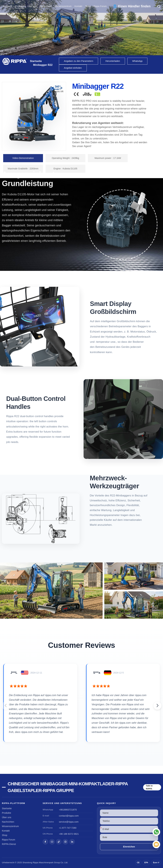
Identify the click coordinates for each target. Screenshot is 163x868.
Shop (88, 6)
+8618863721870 (68, 810)
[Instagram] (65, 842)
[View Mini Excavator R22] (81, 590)
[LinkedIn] (72, 842)
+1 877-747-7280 (68, 828)
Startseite (7, 6)
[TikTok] (59, 842)
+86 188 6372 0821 (69, 834)
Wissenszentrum (63, 6)
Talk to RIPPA (149, 787)
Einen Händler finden (134, 6)
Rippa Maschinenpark (43, 863)
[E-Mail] (156, 844)
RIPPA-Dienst (9, 844)
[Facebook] (45, 842)
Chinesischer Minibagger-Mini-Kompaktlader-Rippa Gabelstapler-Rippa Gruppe (68, 787)
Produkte (20, 6)
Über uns (32, 6)
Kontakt (78, 6)
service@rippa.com (69, 822)
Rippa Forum (100, 6)
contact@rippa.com (69, 816)
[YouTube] (52, 842)
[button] (157, 706)
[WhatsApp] (156, 832)
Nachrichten (46, 6)
